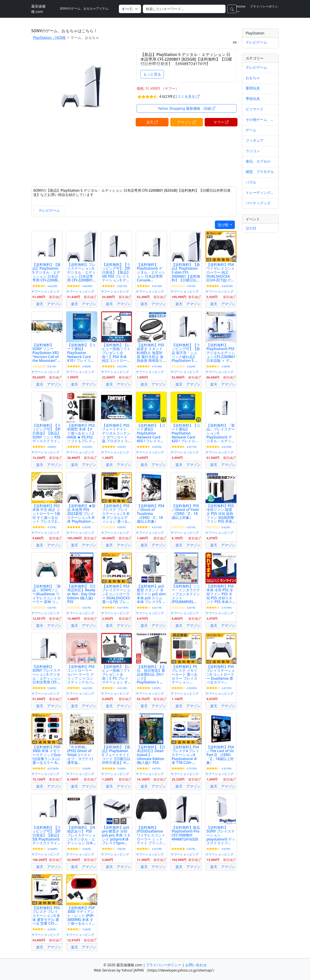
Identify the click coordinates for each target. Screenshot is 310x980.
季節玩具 (253, 99)
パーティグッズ (258, 203)
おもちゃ (253, 78)
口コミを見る (187, 96)
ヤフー (221, 122)
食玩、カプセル (258, 161)
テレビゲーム (49, 210)
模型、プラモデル (260, 172)
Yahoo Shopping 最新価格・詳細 (187, 108)
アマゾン (186, 122)
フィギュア (255, 140)
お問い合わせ (196, 965)
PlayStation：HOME (49, 38)
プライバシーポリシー (164, 965)
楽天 (152, 122)
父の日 (251, 228)
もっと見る (152, 74)
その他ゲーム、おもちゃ (260, 120)
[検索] (184, 9)
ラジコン (253, 151)
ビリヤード (255, 109)
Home (241, 6)
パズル (251, 182)
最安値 (55, 297)
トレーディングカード (260, 193)
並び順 (224, 225)
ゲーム (251, 130)
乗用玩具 (253, 88)
